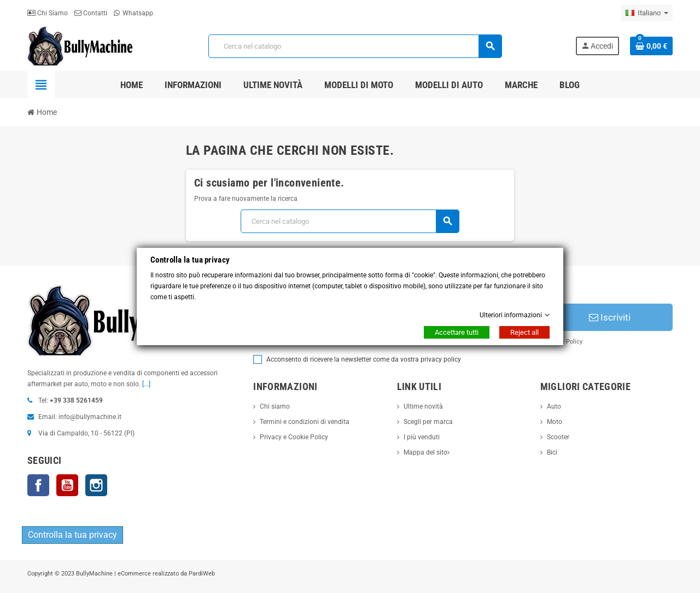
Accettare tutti (457, 332)
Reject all (524, 332)
